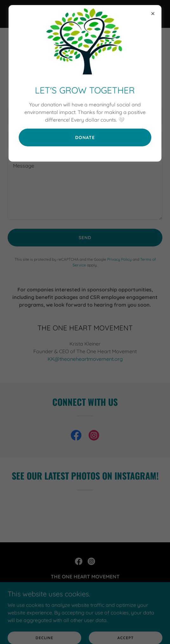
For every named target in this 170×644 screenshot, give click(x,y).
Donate (85, 137)
